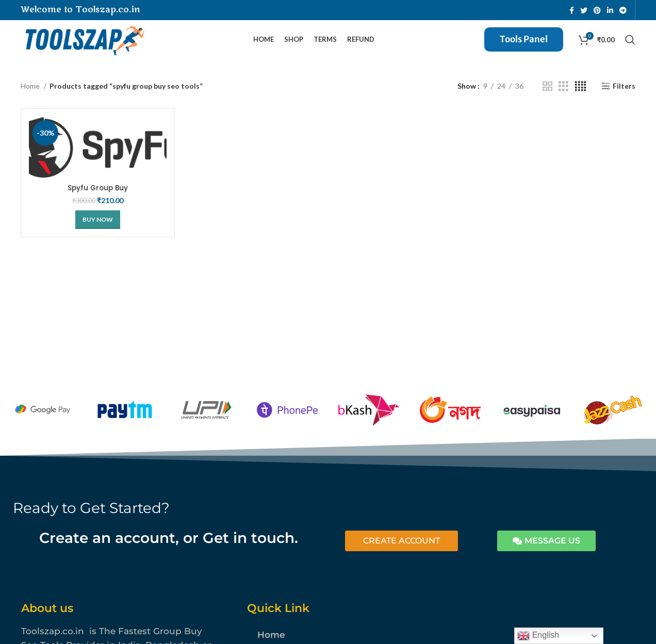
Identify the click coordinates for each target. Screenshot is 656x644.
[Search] (630, 44)
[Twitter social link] (584, 10)
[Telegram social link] (623, 10)
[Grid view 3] (563, 94)
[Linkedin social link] (610, 10)
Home (31, 94)
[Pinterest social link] (597, 10)
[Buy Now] (98, 227)
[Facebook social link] (572, 10)
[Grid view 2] (547, 94)
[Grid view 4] (580, 94)
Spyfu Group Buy (97, 195)
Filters (624, 94)
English (538, 636)
